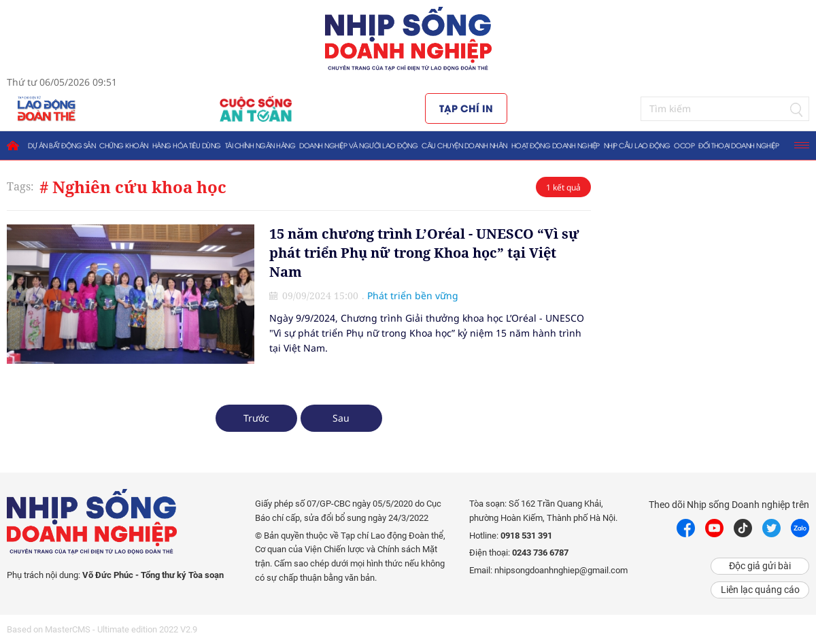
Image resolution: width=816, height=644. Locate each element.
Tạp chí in (466, 108)
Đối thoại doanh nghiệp (738, 145)
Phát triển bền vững (413, 295)
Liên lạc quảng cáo (760, 590)
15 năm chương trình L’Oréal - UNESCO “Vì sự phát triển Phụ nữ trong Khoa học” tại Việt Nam (424, 253)
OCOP (684, 145)
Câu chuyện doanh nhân (464, 145)
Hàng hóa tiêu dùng (187, 145)
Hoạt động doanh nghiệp (556, 145)
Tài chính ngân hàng (260, 145)
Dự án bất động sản (62, 145)
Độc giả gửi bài (760, 566)
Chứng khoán (124, 145)
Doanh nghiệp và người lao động (358, 145)
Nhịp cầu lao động (637, 145)
